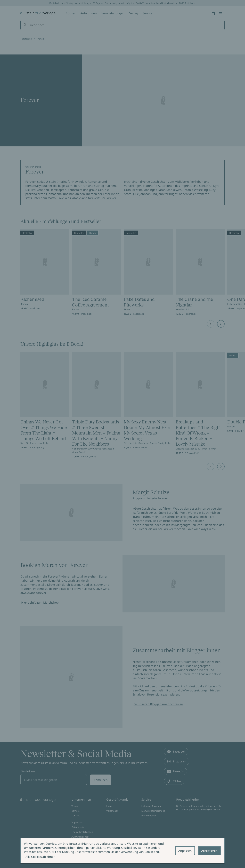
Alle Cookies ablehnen (40, 857)
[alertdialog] (122, 851)
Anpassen (185, 851)
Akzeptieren (209, 851)
